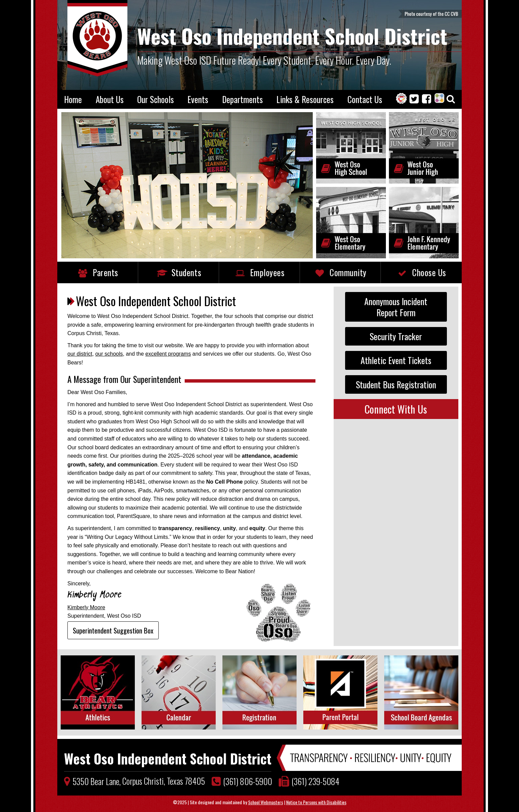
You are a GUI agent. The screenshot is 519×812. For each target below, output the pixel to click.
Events (198, 99)
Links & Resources (305, 99)
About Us (110, 99)
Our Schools (156, 99)
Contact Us (365, 99)
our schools (109, 354)
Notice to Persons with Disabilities (316, 802)
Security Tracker (396, 336)
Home (73, 99)
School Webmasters (266, 802)
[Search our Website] (451, 100)
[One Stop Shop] (403, 99)
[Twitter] (416, 100)
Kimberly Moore (86, 607)
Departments (242, 99)
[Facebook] (428, 100)
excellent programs (168, 354)
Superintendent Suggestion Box (113, 630)
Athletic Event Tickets (396, 360)
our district (80, 354)
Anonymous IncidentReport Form (396, 307)
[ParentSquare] (440, 99)
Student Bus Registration (396, 384)
